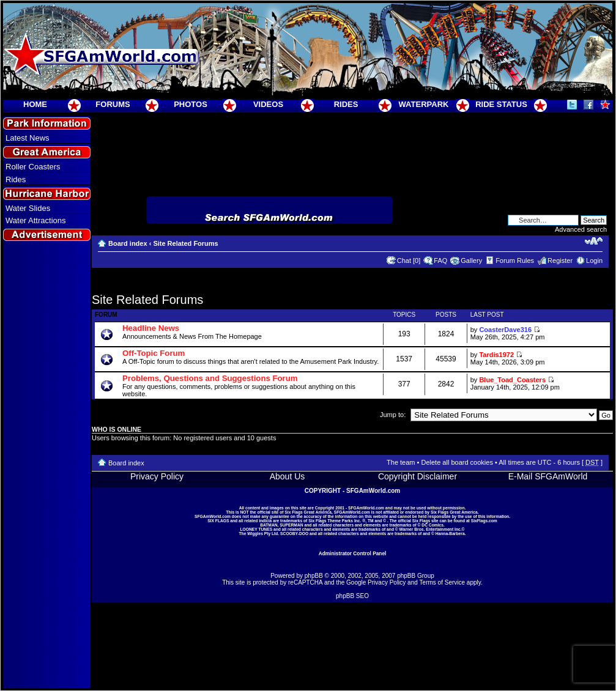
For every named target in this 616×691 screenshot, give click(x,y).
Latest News (28, 138)
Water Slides (28, 208)
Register (560, 261)
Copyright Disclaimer (417, 476)
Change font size (594, 241)
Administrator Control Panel (353, 553)
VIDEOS (268, 104)
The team (401, 462)
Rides (16, 179)
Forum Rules (515, 261)
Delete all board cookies (457, 462)
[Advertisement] (47, 465)
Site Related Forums (185, 243)
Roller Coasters (33, 167)
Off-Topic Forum (154, 353)
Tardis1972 (496, 355)
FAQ (440, 261)
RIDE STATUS (501, 104)
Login (594, 261)
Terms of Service (442, 582)
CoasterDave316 (505, 330)
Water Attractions (36, 220)
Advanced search (581, 229)
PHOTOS (191, 104)
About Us (288, 476)
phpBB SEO (352, 596)
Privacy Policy (157, 476)
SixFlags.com (484, 521)
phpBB (314, 576)
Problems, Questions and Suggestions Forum (210, 378)
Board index (128, 243)
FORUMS (113, 104)
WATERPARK (424, 104)
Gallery (471, 261)
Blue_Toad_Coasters (512, 380)
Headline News (151, 328)
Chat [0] (409, 261)
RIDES (346, 104)
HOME (35, 104)
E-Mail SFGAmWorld (548, 476)
